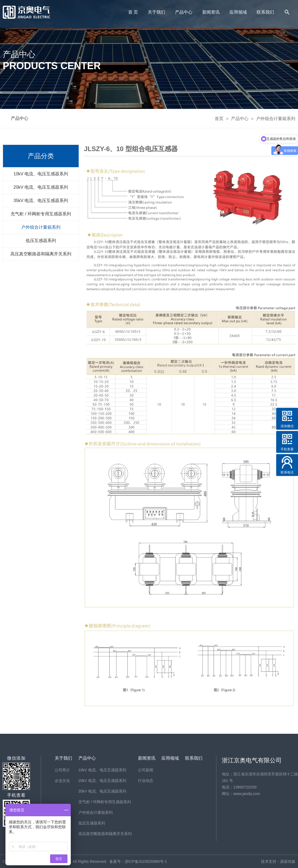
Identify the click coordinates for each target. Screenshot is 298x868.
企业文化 (62, 781)
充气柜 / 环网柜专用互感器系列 (41, 214)
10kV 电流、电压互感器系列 (41, 174)
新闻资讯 (211, 12)
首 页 (133, 12)
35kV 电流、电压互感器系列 (41, 201)
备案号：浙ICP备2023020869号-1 (138, 861)
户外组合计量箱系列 (276, 118)
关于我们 (156, 12)
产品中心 (184, 12)
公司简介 (62, 770)
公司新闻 (146, 770)
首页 (219, 118)
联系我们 (265, 12)
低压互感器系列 (41, 241)
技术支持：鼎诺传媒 (278, 861)
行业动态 (146, 781)
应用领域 (238, 12)
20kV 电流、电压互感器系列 (41, 187)
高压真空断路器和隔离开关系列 (41, 254)
